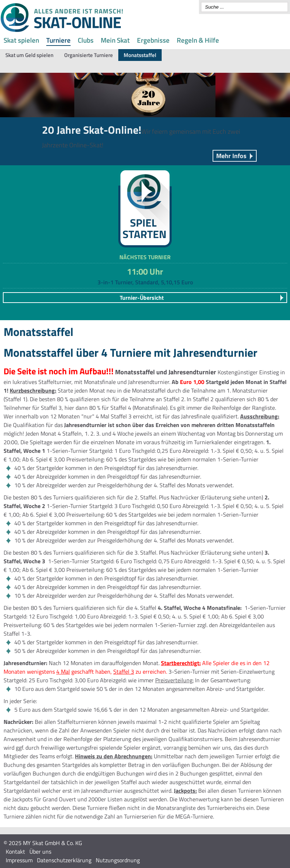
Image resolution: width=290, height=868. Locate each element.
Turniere (58, 40)
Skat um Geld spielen (29, 55)
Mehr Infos (231, 156)
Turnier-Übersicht (142, 298)
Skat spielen (21, 40)
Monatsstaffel (140, 55)
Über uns (40, 852)
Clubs (86, 40)
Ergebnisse (153, 40)
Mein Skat (115, 40)
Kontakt (15, 852)
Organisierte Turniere (89, 55)
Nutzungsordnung (118, 860)
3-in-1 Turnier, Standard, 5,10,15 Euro (145, 282)
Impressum (19, 860)
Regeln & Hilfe (198, 40)
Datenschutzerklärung (64, 860)
